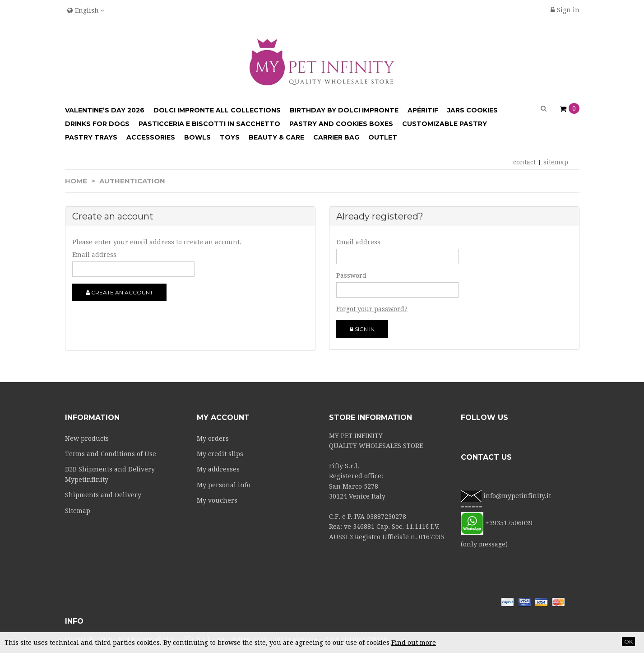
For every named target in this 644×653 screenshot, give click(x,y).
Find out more (414, 643)
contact (524, 162)
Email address (94, 255)
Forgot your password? (372, 309)
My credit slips (220, 454)
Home (76, 181)
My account (223, 417)
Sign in (565, 10)
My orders (213, 438)
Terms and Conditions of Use (111, 454)
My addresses (218, 469)
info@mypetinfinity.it (517, 496)
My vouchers (217, 500)
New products (87, 438)
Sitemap (78, 511)
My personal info (224, 485)
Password (351, 275)
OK (628, 641)
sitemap (556, 162)
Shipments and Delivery (103, 495)
